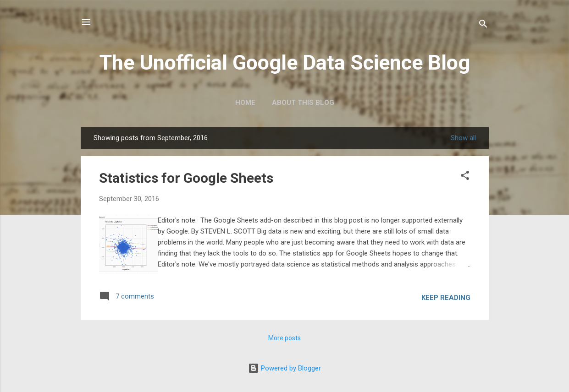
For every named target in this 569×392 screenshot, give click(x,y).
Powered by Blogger (284, 368)
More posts (284, 338)
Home (245, 103)
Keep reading (446, 298)
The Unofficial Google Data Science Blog (285, 63)
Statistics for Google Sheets (186, 178)
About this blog (303, 103)
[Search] (483, 25)
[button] (465, 176)
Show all (463, 138)
